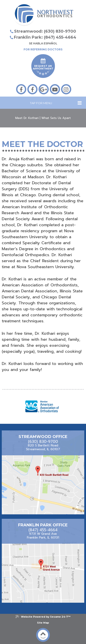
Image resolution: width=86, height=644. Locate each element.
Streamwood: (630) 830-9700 (45, 31)
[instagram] (66, 89)
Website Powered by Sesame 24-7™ (43, 617)
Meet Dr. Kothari (27, 118)
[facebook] (21, 89)
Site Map (43, 623)
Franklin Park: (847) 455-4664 (45, 37)
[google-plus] (44, 89)
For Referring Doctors (43, 49)
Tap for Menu (56, 103)
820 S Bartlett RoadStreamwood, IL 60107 (43, 447)
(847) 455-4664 (43, 530)
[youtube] (55, 89)
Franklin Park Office (43, 525)
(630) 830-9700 (43, 442)
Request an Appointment (43, 67)
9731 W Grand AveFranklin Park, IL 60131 (43, 536)
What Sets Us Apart (56, 118)
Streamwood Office (43, 437)
